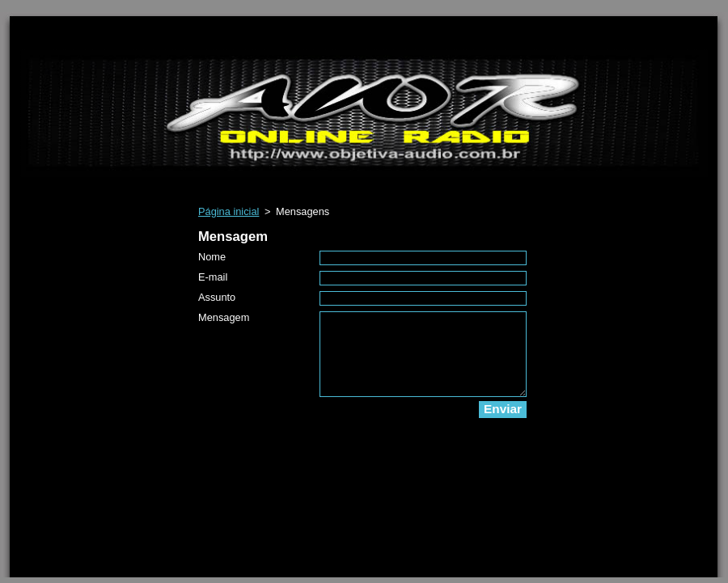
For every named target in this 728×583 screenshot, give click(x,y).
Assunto (217, 297)
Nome (212, 257)
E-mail (213, 277)
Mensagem (224, 317)
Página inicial (229, 211)
